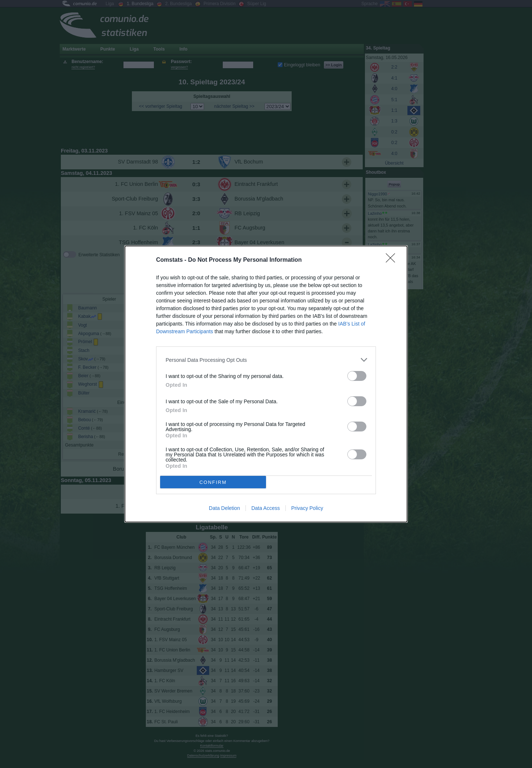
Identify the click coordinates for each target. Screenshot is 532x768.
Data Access (266, 508)
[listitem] (266, 360)
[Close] (393, 260)
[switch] (357, 376)
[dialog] (266, 384)
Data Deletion (224, 508)
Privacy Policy (307, 508)
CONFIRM (213, 482)
